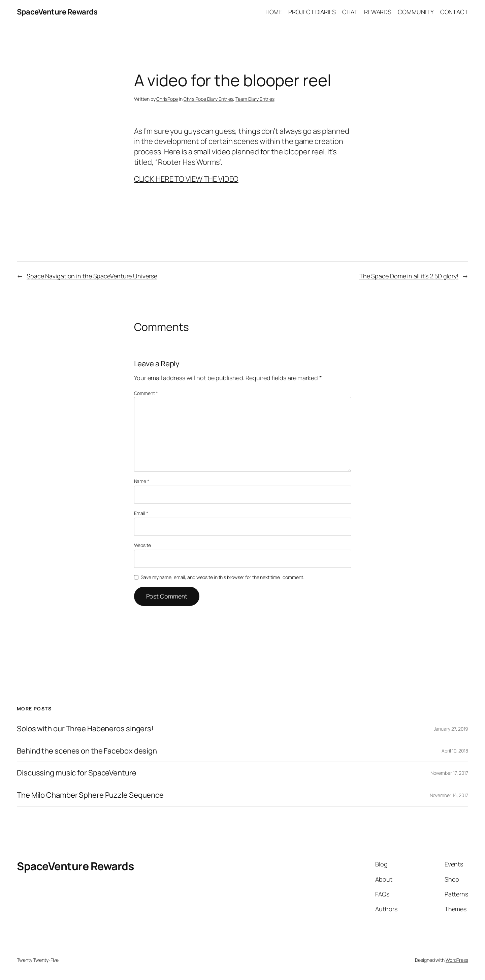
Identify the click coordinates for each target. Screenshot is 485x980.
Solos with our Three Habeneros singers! (85, 729)
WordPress (457, 960)
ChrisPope (167, 99)
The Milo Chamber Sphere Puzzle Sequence (90, 795)
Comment (146, 393)
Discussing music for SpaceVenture (77, 773)
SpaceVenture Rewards (57, 12)
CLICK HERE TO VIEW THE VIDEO (186, 179)
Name (142, 481)
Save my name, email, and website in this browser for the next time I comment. (222, 577)
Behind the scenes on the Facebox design (87, 751)
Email (141, 513)
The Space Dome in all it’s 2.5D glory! (409, 276)
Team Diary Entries (255, 99)
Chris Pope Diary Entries (208, 99)
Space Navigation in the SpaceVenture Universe (92, 276)
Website (142, 545)
